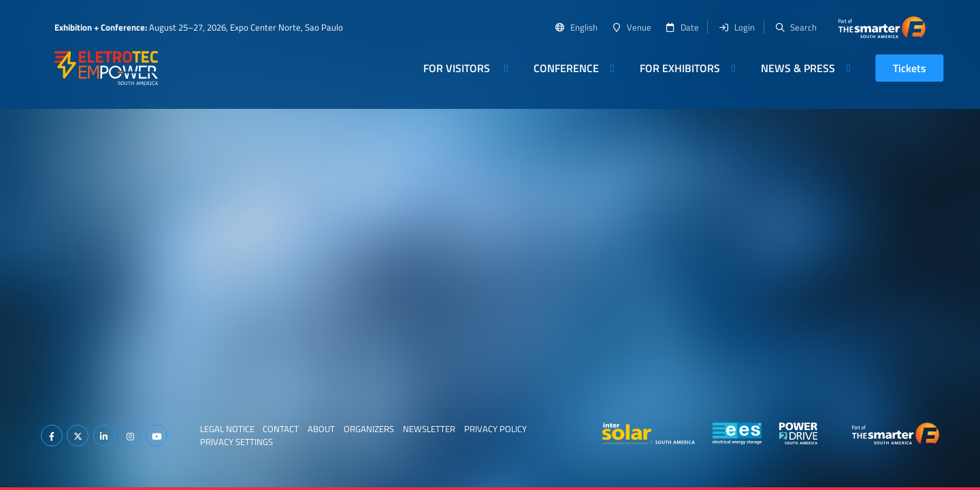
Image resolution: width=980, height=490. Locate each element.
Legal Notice (227, 429)
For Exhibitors (680, 68)
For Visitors (458, 68)
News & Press (798, 68)
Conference (566, 68)
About (321, 429)
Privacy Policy (495, 429)
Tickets (910, 68)
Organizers (369, 429)
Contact (281, 429)
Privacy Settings (236, 442)
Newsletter (429, 429)
